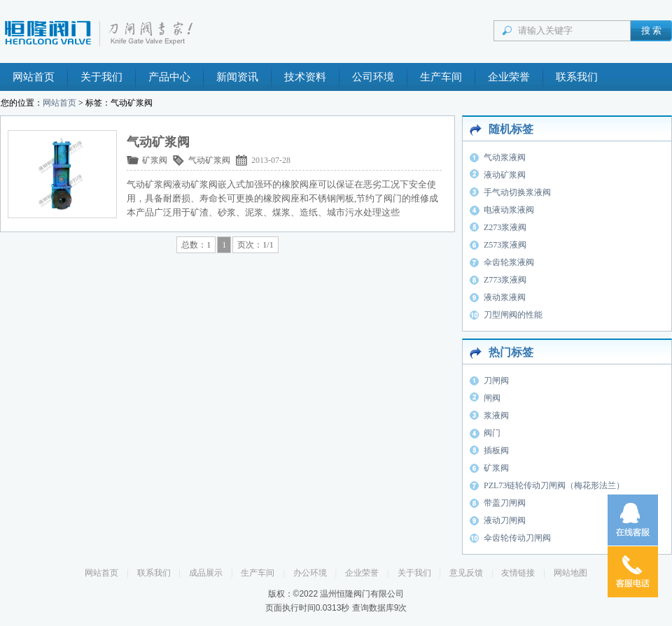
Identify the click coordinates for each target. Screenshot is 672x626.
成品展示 (206, 573)
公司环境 (373, 77)
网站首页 (34, 77)
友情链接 (518, 573)
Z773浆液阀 (505, 280)
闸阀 (492, 398)
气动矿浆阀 (209, 160)
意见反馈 (466, 573)
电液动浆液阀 (509, 210)
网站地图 (570, 573)
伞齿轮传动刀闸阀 (517, 538)
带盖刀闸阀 (505, 503)
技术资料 (305, 77)
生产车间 (441, 77)
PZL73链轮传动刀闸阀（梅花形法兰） (554, 485)
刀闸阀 (496, 380)
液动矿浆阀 (505, 175)
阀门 (492, 433)
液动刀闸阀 (505, 520)
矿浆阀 (155, 160)
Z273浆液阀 (505, 227)
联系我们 (577, 77)
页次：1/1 (255, 245)
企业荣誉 (509, 77)
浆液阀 (496, 415)
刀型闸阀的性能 (513, 315)
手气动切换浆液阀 (517, 192)
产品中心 (169, 77)
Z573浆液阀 (505, 245)
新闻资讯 (237, 77)
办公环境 (310, 573)
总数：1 (196, 245)
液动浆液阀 (505, 297)
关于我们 (101, 77)
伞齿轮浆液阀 (509, 262)
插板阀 (496, 450)
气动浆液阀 (505, 157)
